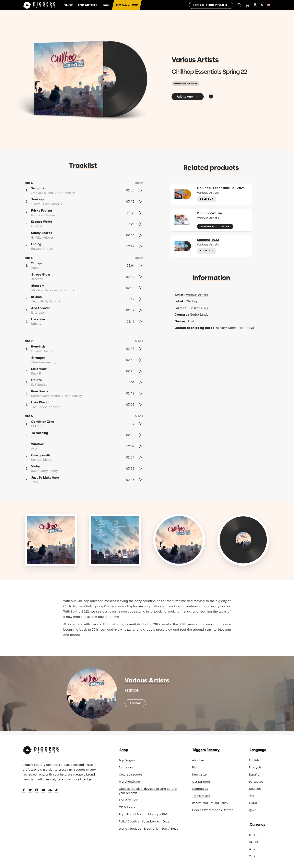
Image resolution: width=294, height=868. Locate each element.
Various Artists (195, 60)
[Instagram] (37, 790)
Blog (195, 768)
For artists (88, 5)
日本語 (253, 803)
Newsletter (200, 775)
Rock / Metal (136, 814)
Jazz (166, 822)
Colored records (131, 775)
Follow (135, 703)
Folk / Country (129, 822)
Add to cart (188, 97)
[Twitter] (30, 790)
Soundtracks (151, 822)
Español (255, 775)
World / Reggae (130, 829)
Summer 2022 (208, 240)
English (254, 760)
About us (198, 760)
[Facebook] (24, 790)
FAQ (106, 5)
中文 (252, 796)
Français (255, 768)
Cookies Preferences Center (212, 810)
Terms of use (201, 796)
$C (257, 842)
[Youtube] (43, 790)
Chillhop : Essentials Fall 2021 (221, 188)
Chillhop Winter (210, 213)
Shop (68, 5)
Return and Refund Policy (210, 803)
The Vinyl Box (127, 5)
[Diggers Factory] (41, 749)
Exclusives (126, 768)
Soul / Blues (170, 829)
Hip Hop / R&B (158, 814)
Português (256, 782)
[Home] (39, 5)
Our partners (201, 782)
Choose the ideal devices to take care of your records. (148, 791)
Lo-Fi (192, 321)
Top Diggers (127, 760)
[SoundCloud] (50, 790)
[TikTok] (56, 790)
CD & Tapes (127, 807)
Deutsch (255, 789)
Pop (121, 814)
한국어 (253, 810)
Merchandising (129, 782)
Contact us (200, 789)
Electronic (151, 829)
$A (251, 842)
